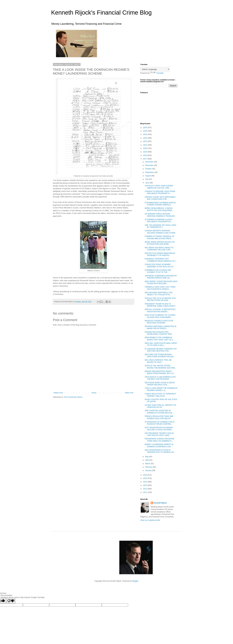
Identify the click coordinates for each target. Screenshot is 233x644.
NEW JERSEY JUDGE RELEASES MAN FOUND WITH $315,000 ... (161, 282)
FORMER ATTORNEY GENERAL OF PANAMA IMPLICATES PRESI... (160, 237)
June (147, 183)
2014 (145, 482)
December (150, 162)
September (150, 172)
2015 (145, 478)
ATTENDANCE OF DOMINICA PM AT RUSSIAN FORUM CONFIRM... (160, 423)
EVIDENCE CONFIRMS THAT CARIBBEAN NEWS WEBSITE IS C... (161, 260)
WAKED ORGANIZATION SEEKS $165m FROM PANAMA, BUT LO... (160, 372)
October (149, 169)
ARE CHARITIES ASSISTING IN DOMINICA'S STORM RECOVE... (159, 412)
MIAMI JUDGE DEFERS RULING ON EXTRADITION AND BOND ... (160, 243)
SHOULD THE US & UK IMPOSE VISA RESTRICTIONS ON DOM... (160, 299)
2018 (145, 155)
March (148, 464)
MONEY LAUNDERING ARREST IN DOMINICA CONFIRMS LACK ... (159, 445)
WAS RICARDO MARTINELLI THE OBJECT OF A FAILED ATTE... (159, 294)
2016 (145, 475)
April (147, 460)
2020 (145, 148)
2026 (145, 128)
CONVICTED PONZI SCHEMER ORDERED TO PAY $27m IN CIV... (160, 266)
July (147, 179)
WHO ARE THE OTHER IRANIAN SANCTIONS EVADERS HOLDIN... (160, 356)
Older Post (129, 393)
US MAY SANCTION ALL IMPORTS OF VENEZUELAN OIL (160, 406)
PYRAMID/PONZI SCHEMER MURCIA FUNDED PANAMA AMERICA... (160, 204)
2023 (145, 138)
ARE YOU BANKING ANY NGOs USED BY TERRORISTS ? (160, 226)
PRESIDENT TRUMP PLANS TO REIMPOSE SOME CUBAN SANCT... (161, 305)
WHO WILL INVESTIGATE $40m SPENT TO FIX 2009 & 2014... (161, 344)
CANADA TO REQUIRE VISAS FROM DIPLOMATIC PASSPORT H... (160, 192)
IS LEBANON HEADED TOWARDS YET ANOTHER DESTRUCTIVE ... (161, 350)
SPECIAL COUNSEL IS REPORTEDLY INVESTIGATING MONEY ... (160, 310)
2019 (145, 152)
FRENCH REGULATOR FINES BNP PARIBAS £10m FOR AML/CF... (159, 417)
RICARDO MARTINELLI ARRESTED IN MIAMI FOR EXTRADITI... (160, 327)
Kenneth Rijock (160, 503)
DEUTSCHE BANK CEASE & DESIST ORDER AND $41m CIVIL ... (160, 384)
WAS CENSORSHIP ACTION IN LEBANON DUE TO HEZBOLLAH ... (160, 451)
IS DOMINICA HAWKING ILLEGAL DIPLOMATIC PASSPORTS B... (159, 221)
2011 (145, 492)
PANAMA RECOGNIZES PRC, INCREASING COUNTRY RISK (158, 333)
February (149, 467)
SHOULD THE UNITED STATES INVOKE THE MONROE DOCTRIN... (161, 367)
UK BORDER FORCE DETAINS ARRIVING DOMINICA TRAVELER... (160, 215)
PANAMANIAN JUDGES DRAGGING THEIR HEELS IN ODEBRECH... (160, 440)
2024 (145, 134)
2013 (145, 485)
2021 (145, 145)
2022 (145, 141)
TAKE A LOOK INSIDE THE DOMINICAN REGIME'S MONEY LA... (161, 389)
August (148, 176)
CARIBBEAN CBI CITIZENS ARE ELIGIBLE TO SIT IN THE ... (158, 271)
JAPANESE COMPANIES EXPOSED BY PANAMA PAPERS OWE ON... (161, 277)
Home (94, 393)
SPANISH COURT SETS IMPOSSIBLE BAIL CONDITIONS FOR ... (160, 198)
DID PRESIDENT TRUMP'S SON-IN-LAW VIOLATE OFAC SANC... (159, 434)
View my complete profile (150, 520)
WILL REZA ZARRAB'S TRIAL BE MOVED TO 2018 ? (158, 361)
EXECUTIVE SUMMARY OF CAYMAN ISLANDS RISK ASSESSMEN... (160, 316)
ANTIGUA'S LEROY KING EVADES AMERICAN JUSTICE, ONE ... (159, 187)
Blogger (135, 581)
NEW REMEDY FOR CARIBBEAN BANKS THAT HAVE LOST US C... (160, 339)
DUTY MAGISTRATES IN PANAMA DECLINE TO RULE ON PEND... (159, 429)
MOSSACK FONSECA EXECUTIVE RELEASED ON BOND (159, 322)
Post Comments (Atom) (73, 397)
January (149, 470)
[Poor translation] (11, 601)
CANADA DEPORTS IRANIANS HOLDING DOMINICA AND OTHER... (161, 232)
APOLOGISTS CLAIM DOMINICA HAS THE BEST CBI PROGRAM (160, 378)
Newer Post (58, 393)
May (147, 457)
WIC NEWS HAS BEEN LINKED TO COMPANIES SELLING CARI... (159, 249)
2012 (145, 489)
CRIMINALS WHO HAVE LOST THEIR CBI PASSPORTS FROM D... (160, 288)
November (150, 165)
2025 (145, 131)
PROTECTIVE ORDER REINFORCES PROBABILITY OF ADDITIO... (160, 254)
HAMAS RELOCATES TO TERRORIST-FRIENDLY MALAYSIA (161, 395)
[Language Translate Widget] (155, 69)
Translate (157, 73)
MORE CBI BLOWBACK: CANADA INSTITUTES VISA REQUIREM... (159, 209)
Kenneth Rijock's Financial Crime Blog (101, 13)
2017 (145, 159)
